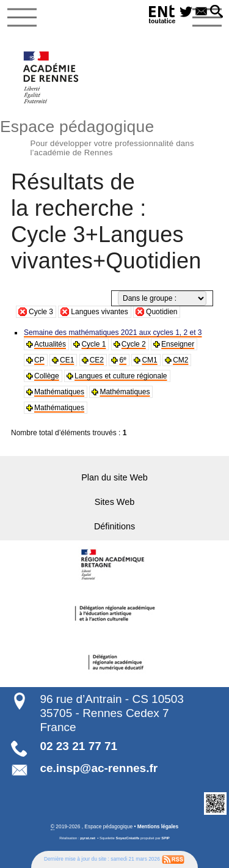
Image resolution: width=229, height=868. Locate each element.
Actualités (50, 344)
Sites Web (114, 502)
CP (39, 360)
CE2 (97, 360)
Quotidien (162, 312)
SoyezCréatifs (128, 838)
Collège (47, 376)
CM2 (180, 360)
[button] (216, 12)
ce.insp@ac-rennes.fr (99, 768)
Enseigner (178, 344)
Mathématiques (59, 392)
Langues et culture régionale (121, 376)
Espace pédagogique (114, 136)
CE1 (67, 360)
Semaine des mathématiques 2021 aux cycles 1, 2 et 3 (113, 333)
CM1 (149, 360)
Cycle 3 (41, 312)
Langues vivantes (99, 312)
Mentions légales (158, 826)
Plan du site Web (114, 477)
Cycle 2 (134, 344)
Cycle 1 (93, 344)
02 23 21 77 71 (78, 746)
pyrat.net (88, 838)
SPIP (165, 838)
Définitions (114, 526)
